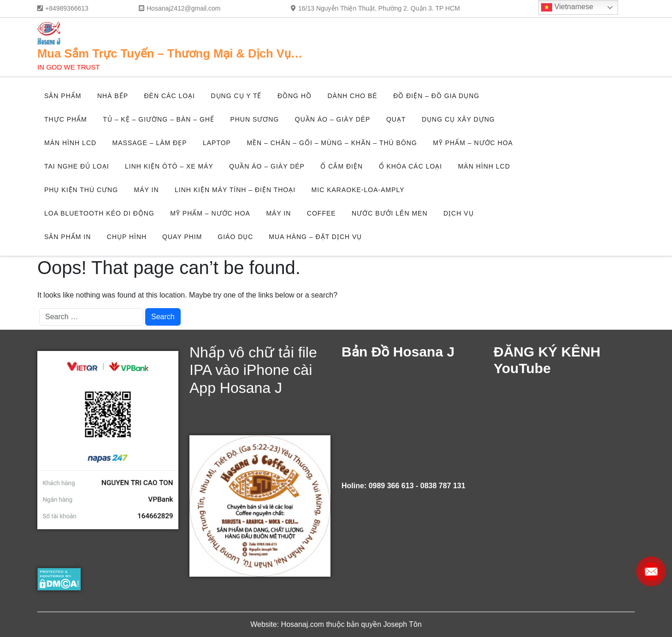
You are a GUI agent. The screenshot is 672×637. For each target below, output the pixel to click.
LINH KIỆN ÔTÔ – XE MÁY (169, 166)
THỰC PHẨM (66, 119)
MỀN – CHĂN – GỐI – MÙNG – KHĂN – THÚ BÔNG (332, 143)
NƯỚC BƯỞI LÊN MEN (389, 213)
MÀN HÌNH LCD (70, 143)
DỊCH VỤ (459, 213)
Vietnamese (567, 7)
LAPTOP (217, 143)
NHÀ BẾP (113, 96)
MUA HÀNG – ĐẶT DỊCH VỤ (315, 237)
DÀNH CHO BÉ (352, 96)
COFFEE (321, 213)
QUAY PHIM (182, 237)
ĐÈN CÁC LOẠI (169, 96)
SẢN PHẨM (63, 96)
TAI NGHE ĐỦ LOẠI (77, 166)
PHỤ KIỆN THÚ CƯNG (81, 190)
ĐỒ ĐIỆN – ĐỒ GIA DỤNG (436, 96)
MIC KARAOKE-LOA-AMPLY (358, 190)
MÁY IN (147, 190)
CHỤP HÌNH (127, 237)
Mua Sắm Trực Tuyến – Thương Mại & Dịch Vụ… (170, 53)
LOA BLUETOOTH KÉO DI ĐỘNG (99, 213)
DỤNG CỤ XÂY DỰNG (458, 119)
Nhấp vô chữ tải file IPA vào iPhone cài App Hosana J (253, 370)
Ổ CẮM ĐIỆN (342, 166)
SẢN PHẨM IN (68, 237)
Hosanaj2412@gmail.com (184, 8)
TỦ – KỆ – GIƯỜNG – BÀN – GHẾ (159, 119)
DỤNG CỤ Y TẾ (236, 96)
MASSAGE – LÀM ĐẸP (150, 143)
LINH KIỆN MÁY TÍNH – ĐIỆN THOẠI (235, 190)
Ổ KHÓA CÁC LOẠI (411, 166)
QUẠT (396, 119)
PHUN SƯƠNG (254, 119)
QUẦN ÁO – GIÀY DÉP (333, 119)
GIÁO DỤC (235, 237)
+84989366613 (67, 8)
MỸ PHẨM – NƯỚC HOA (473, 143)
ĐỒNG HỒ (295, 96)
